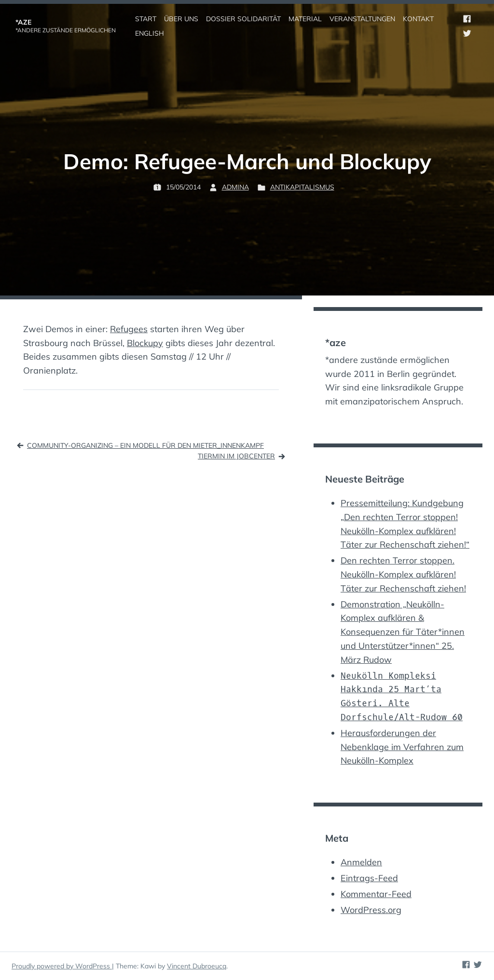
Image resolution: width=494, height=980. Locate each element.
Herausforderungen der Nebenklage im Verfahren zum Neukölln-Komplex (402, 747)
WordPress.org (371, 910)
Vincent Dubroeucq (197, 966)
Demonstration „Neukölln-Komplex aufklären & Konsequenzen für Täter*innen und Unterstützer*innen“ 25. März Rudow (403, 632)
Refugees (129, 329)
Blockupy (145, 343)
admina (235, 187)
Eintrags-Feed (369, 878)
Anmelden (361, 862)
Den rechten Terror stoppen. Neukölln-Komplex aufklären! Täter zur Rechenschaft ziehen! (403, 574)
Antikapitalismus (302, 187)
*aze (23, 22)
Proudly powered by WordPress (62, 966)
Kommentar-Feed (376, 894)
